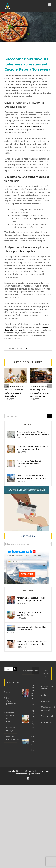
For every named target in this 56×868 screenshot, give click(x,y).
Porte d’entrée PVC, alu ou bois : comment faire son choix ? (31, 462)
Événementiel (45, 716)
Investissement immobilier (45, 687)
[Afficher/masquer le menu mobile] (50, 5)
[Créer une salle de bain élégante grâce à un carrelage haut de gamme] (11, 432)
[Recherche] (49, 416)
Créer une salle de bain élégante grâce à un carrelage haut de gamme (33, 433)
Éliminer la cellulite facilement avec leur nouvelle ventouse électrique (32, 643)
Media (43, 695)
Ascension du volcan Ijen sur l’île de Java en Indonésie (32, 628)
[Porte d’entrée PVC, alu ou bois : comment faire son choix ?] (11, 461)
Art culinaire (22, 348)
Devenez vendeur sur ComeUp (10, 717)
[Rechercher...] (26, 416)
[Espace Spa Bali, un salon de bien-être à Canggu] (11, 612)
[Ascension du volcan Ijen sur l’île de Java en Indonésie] (11, 627)
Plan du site (35, 774)
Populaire (28, 590)
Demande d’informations (11, 738)
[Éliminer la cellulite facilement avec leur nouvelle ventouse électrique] (11, 641)
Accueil (9, 692)
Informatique (45, 722)
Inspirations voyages (11, 729)
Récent (28, 424)
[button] (7, 386)
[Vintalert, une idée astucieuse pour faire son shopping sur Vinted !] (11, 598)
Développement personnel (45, 708)
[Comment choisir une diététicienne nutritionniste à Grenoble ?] (11, 447)
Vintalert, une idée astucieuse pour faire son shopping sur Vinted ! (32, 599)
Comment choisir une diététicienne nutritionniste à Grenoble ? (32, 448)
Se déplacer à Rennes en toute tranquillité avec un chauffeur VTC (32, 477)
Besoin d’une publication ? (11, 702)
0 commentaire (11, 400)
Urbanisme (45, 701)
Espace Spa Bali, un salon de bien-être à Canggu (29, 614)
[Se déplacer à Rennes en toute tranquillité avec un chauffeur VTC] (11, 476)
